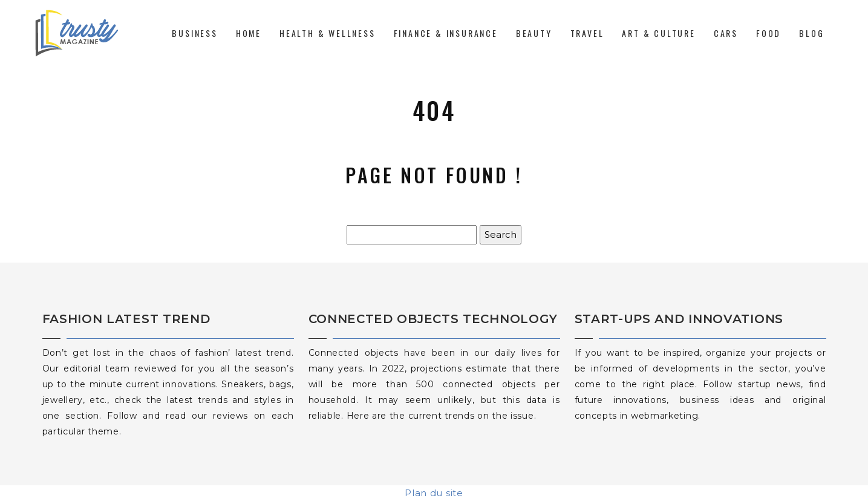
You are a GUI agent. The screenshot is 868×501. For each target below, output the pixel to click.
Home (249, 33)
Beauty (534, 33)
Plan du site (434, 493)
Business (194, 33)
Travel (587, 33)
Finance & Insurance (446, 33)
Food (768, 33)
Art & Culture (658, 33)
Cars (726, 33)
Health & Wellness (328, 33)
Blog (811, 33)
